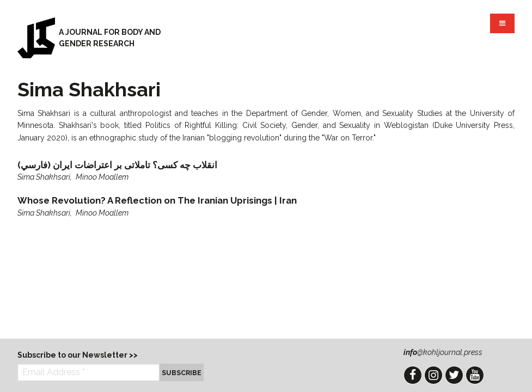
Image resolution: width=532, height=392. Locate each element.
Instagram (433, 375)
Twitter (454, 375)
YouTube (475, 375)
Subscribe (182, 373)
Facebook (413, 375)
